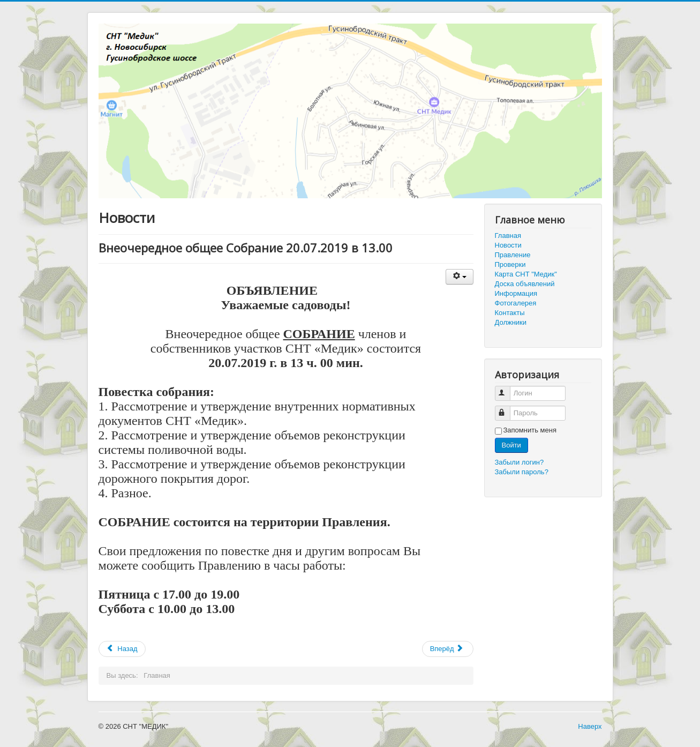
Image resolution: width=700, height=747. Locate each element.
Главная (508, 236)
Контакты (510, 313)
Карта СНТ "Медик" (526, 274)
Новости (508, 245)
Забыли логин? (520, 462)
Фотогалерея (516, 303)
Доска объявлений (525, 284)
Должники (511, 322)
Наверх (590, 726)
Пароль (507, 409)
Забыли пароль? (522, 472)
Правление (513, 255)
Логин (507, 389)
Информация (516, 293)
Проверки (510, 264)
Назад (122, 649)
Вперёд (447, 649)
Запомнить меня (530, 430)
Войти (511, 445)
